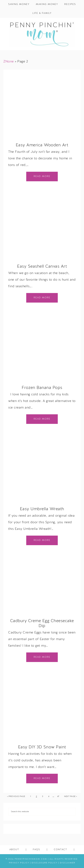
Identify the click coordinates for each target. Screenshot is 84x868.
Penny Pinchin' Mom (42, 34)
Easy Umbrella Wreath (42, 509)
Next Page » (71, 796)
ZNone (9, 62)
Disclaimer (68, 863)
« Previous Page (16, 796)
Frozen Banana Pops (42, 388)
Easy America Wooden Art (42, 145)
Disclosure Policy (45, 863)
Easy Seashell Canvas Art (42, 267)
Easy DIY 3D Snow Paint (42, 747)
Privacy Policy (19, 863)
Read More (42, 176)
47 (58, 796)
